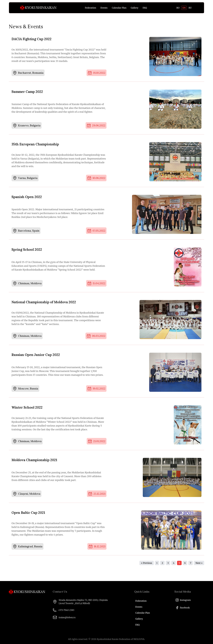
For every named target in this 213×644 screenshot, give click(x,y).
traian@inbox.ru (67, 617)
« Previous (147, 568)
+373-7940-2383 (66, 610)
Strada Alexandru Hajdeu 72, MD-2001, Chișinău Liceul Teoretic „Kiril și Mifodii (83, 602)
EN (184, 8)
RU (190, 8)
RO (178, 8)
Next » (199, 568)
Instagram (183, 600)
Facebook (183, 608)
